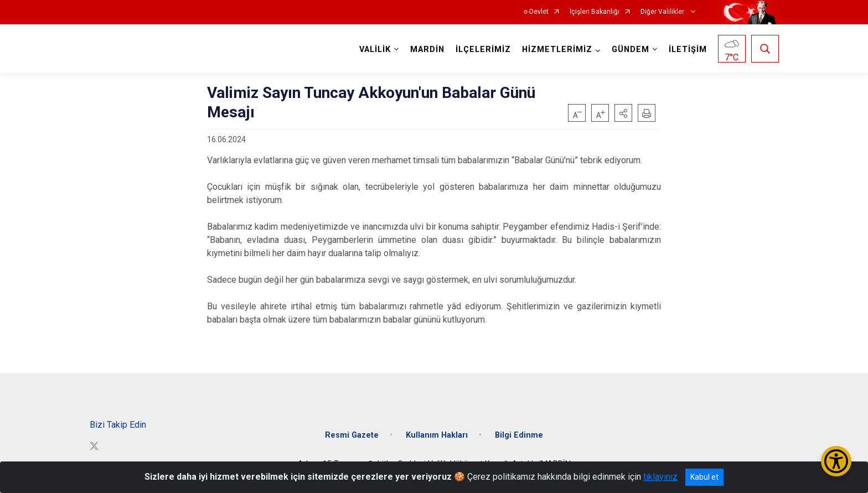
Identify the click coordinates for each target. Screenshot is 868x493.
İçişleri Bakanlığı (595, 12)
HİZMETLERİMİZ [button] (557, 50)
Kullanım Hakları (437, 435)
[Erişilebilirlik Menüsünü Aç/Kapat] (836, 461)
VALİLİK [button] (375, 50)
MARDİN (427, 50)
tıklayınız (660, 477)
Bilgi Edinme (519, 435)
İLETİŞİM (688, 50)
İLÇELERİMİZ (483, 50)
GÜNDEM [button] (631, 50)
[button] (623, 113)
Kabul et (704, 477)
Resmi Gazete (352, 435)
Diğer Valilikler (663, 12)
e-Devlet (536, 12)
